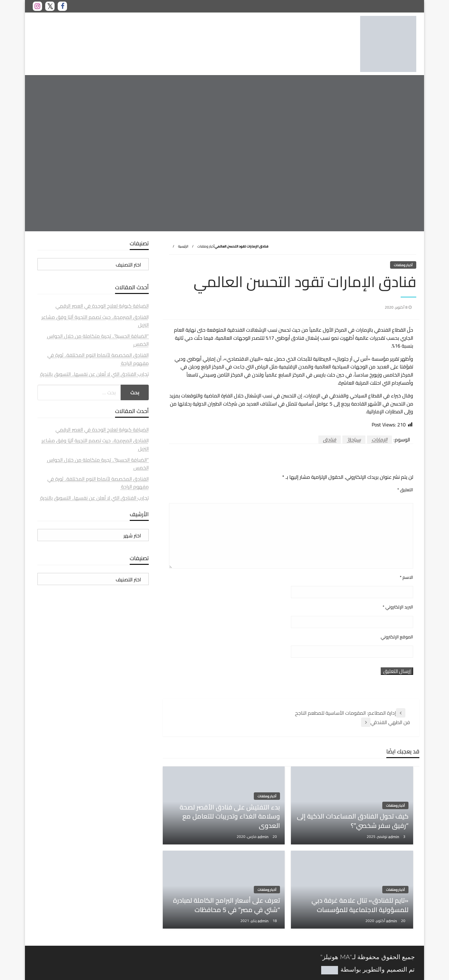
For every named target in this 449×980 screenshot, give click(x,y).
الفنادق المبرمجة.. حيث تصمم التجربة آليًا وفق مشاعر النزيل (95, 321)
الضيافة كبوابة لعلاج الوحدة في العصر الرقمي (102, 306)
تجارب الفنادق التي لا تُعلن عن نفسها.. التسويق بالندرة (94, 374)
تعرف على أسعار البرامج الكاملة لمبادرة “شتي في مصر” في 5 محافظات (227, 905)
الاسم (406, 577)
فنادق (330, 440)
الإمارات (379, 440)
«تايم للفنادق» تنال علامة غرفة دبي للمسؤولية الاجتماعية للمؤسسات (360, 905)
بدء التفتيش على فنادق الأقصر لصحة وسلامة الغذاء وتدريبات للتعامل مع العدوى (230, 816)
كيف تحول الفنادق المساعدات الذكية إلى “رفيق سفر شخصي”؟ (353, 821)
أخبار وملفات (206, 246)
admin (394, 837)
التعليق (405, 490)
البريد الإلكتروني (398, 607)
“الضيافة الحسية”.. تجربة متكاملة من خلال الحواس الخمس (98, 340)
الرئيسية (183, 246)
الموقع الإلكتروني (397, 637)
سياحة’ (354, 440)
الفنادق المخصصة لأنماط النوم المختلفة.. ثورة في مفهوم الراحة (98, 359)
